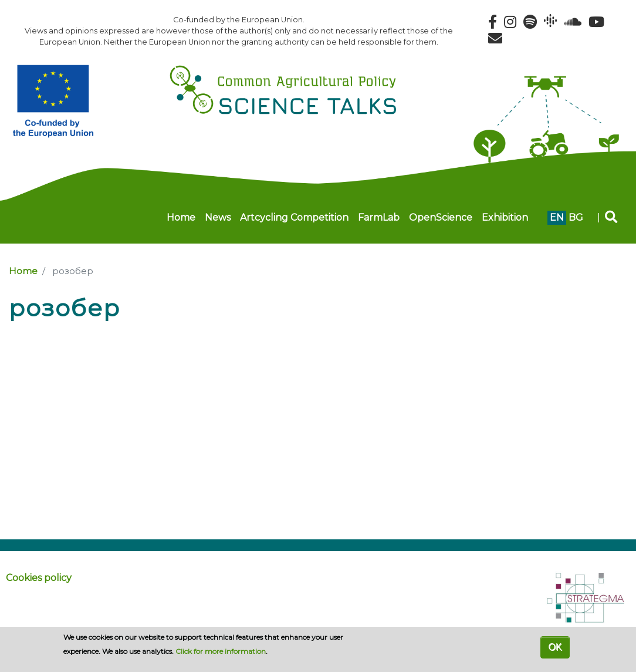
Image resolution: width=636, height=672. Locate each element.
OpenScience (441, 217)
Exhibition (505, 217)
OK (555, 647)
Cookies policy (39, 578)
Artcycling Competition (294, 217)
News (218, 217)
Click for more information (221, 651)
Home (181, 217)
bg (576, 217)
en (557, 217)
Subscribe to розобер (13, 332)
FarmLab (379, 217)
